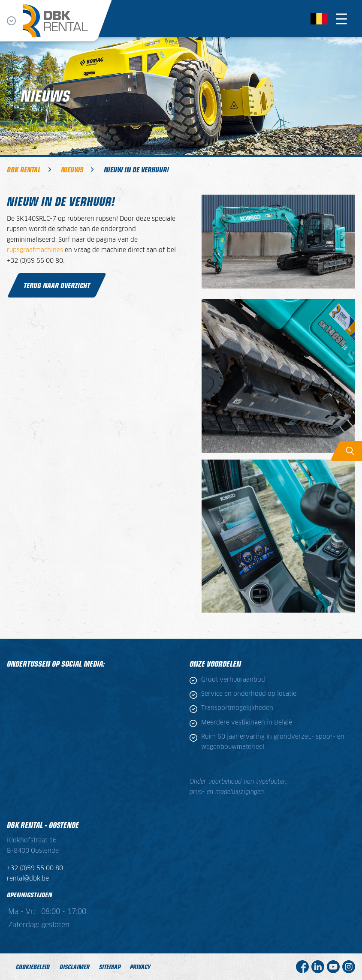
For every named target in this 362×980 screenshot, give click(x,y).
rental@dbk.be (28, 879)
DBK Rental (24, 169)
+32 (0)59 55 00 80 (35, 869)
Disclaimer (75, 966)
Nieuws (72, 169)
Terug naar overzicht (57, 285)
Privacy (140, 966)
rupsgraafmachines (36, 250)
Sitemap (110, 966)
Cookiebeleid (33, 966)
